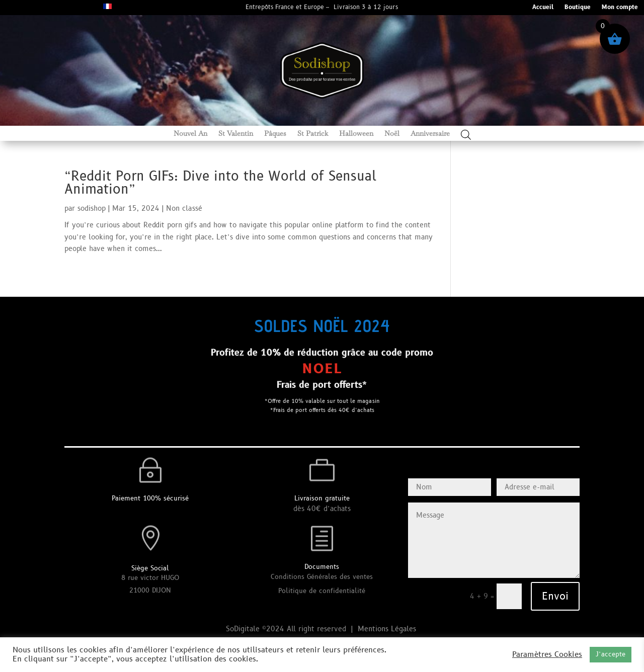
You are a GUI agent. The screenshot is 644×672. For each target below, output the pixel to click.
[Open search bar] (466, 135)
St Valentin (236, 134)
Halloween (356, 134)
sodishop (92, 208)
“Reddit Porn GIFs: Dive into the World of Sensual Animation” (220, 183)
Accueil (543, 8)
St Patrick (313, 134)
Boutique (578, 8)
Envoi (555, 597)
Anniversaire (430, 134)
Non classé (184, 208)
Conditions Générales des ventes (322, 577)
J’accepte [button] (611, 654)
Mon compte (620, 8)
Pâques (275, 134)
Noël (392, 134)
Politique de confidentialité (322, 591)
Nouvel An (190, 134)
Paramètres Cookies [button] (547, 655)
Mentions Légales (388, 629)
